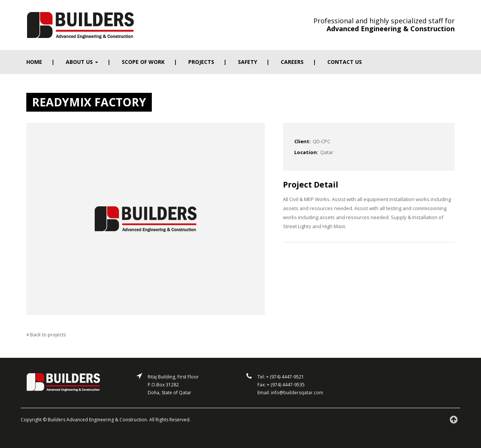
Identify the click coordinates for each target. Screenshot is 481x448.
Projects (201, 62)
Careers (292, 62)
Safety (247, 62)
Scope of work (143, 62)
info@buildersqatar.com (297, 393)
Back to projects (46, 334)
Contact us (345, 62)
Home (34, 62)
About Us (82, 62)
